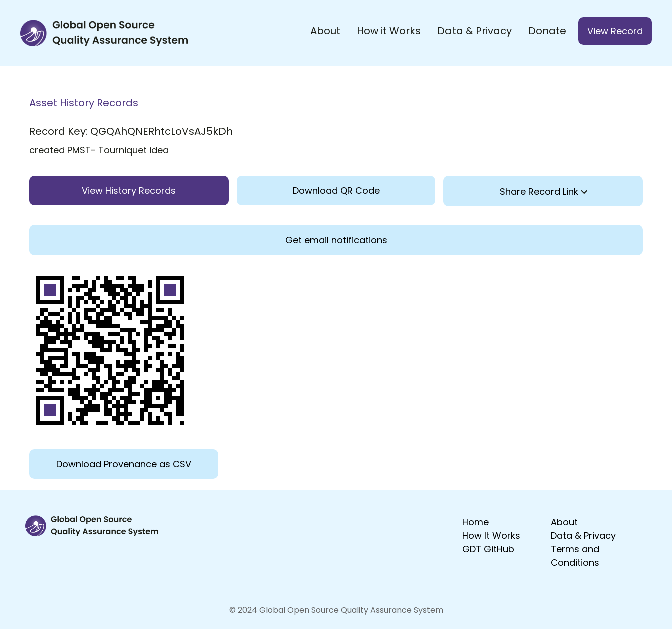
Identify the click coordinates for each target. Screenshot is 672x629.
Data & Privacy (475, 31)
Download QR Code (336, 191)
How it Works (389, 31)
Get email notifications (336, 240)
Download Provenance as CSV (124, 464)
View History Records (129, 191)
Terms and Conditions (575, 556)
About (325, 31)
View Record (615, 31)
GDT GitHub (488, 549)
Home (475, 522)
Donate (547, 31)
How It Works (491, 536)
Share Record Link (543, 192)
